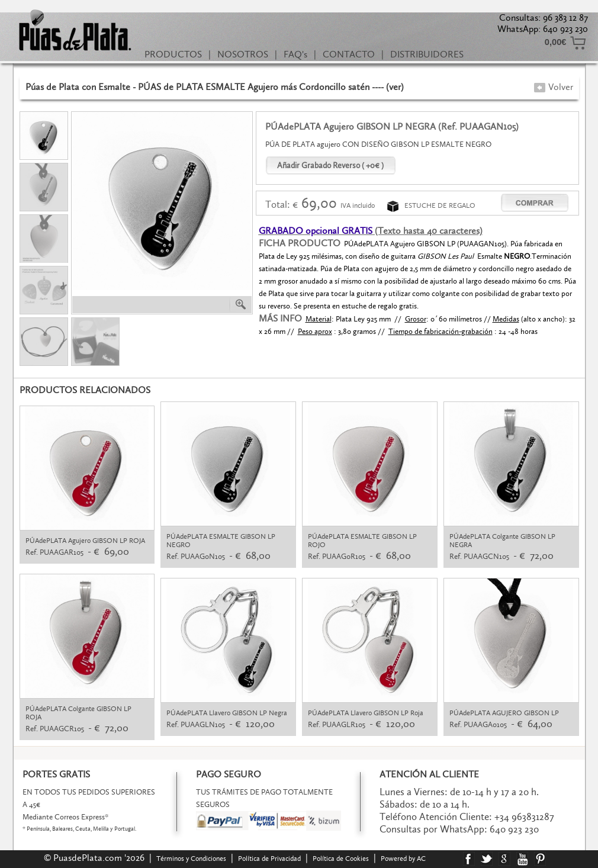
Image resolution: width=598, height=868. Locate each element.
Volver (553, 87)
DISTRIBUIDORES (427, 54)
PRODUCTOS (173, 54)
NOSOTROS (243, 54)
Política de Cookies (341, 859)
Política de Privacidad (269, 859)
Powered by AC (404, 859)
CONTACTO (349, 54)
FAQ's (295, 54)
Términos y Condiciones (191, 859)
